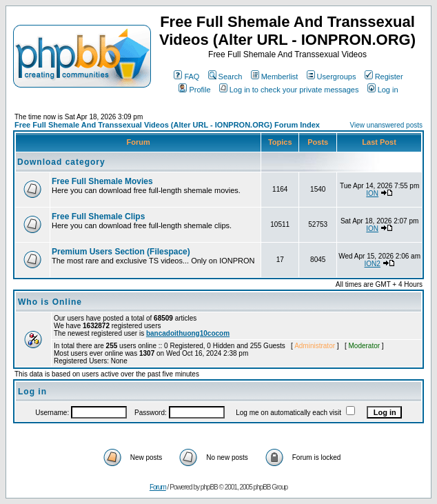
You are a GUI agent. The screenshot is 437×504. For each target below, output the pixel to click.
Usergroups (332, 77)
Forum (158, 487)
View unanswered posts (386, 125)
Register (384, 77)
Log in (383, 90)
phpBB (209, 487)
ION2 (373, 264)
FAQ (186, 77)
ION (372, 193)
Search (225, 77)
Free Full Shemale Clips (98, 216)
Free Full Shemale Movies (102, 181)
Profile (194, 90)
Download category (61, 162)
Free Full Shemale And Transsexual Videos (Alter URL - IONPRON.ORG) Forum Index (167, 125)
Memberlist (275, 77)
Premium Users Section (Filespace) (121, 252)
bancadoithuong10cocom (188, 333)
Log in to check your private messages (289, 90)
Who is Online (50, 302)
